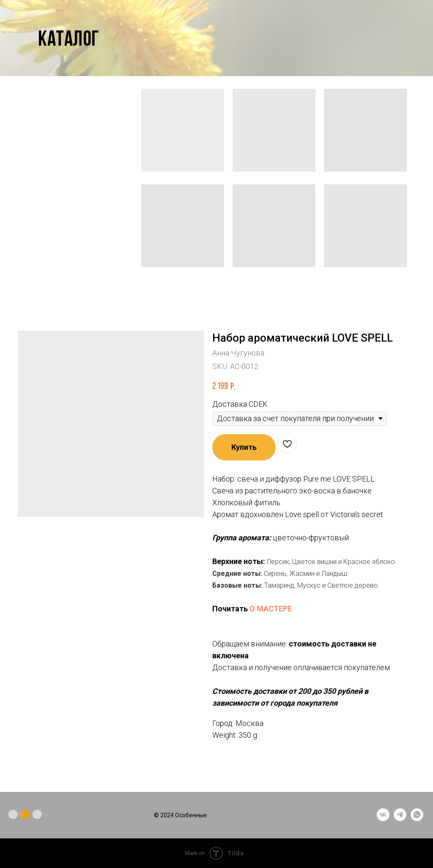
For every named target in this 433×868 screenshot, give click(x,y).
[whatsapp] (417, 819)
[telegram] (400, 819)
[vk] (383, 819)
